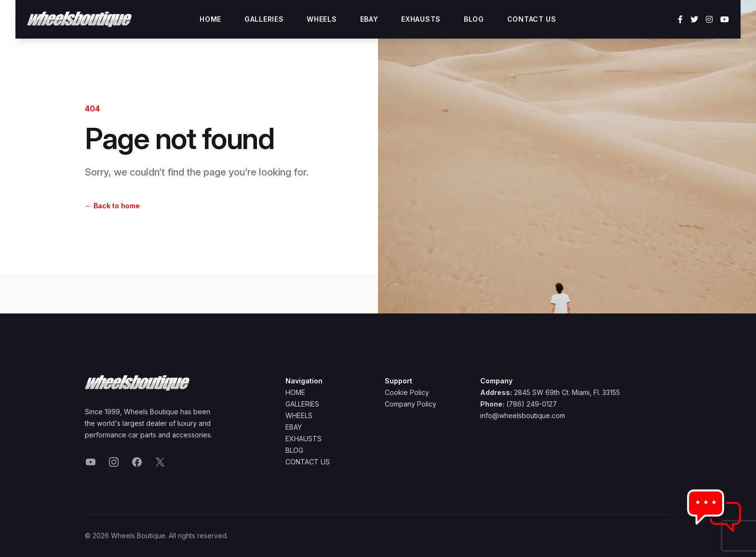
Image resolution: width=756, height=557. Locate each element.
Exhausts (421, 19)
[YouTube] (725, 19)
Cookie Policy (407, 392)
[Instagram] (709, 19)
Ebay (369, 19)
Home (210, 19)
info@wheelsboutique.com (523, 415)
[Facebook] (680, 19)
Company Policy (411, 404)
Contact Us (532, 19)
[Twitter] (694, 19)
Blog (474, 19)
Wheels (322, 19)
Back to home (112, 206)
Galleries (264, 19)
